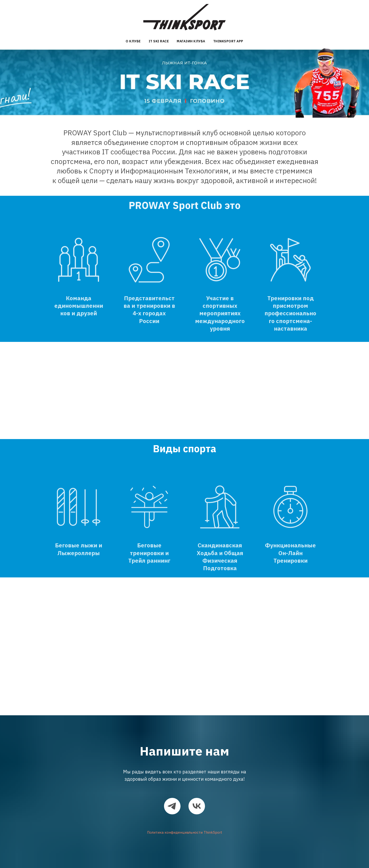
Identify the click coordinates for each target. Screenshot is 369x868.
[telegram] (172, 806)
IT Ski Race (159, 41)
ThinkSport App (228, 41)
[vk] (197, 806)
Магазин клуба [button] (191, 41)
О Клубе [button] (133, 41)
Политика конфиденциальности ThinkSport (185, 832)
